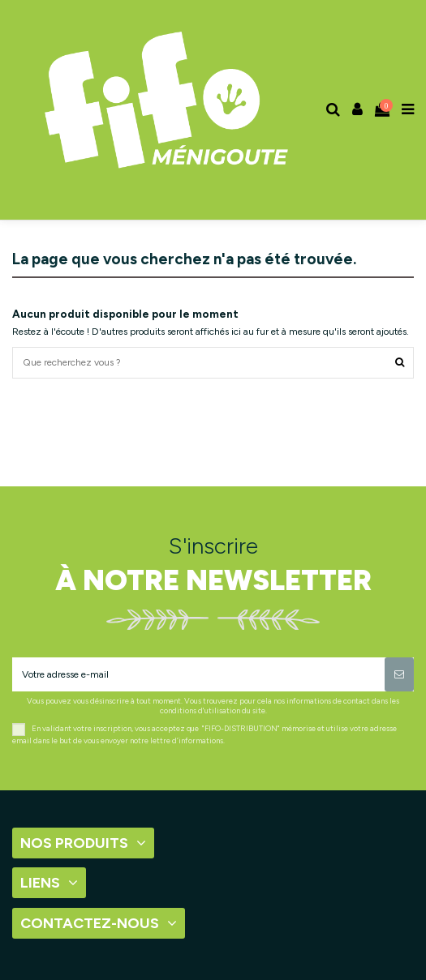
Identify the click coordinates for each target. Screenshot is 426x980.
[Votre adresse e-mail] (198, 674)
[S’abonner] (399, 674)
